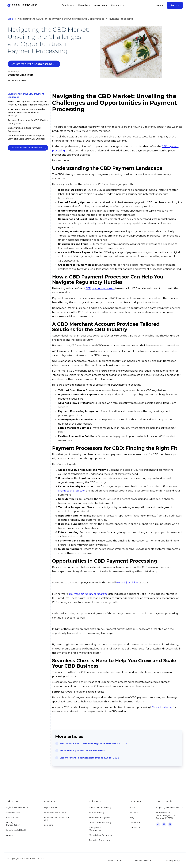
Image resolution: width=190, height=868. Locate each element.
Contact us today (162, 707)
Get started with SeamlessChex (32, 64)
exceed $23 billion (127, 583)
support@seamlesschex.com (170, 807)
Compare (48, 825)
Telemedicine (13, 817)
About (132, 807)
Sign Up (175, 5)
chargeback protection (72, 491)
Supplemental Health (16, 830)
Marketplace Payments (100, 835)
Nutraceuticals (13, 812)
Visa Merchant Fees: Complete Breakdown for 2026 (89, 758)
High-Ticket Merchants (17, 807)
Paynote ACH (50, 807)
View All (10, 835)
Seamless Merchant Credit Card (57, 819)
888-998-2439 (163, 812)
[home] (22, 5)
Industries (99, 5)
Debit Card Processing (100, 822)
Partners (134, 812)
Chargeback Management (96, 829)
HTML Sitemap (115, 860)
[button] (68, 5)
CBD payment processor (100, 288)
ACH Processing (97, 812)
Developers (135, 822)
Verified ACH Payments (100, 817)
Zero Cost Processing (99, 840)
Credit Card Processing (100, 807)
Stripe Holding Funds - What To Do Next (83, 751)
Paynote (83, 5)
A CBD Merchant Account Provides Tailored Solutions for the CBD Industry (26, 112)
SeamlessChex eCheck (55, 812)
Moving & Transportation (13, 824)
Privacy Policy (173, 860)
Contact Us (135, 828)
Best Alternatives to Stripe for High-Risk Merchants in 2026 (93, 743)
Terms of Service (143, 860)
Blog (10, 19)
